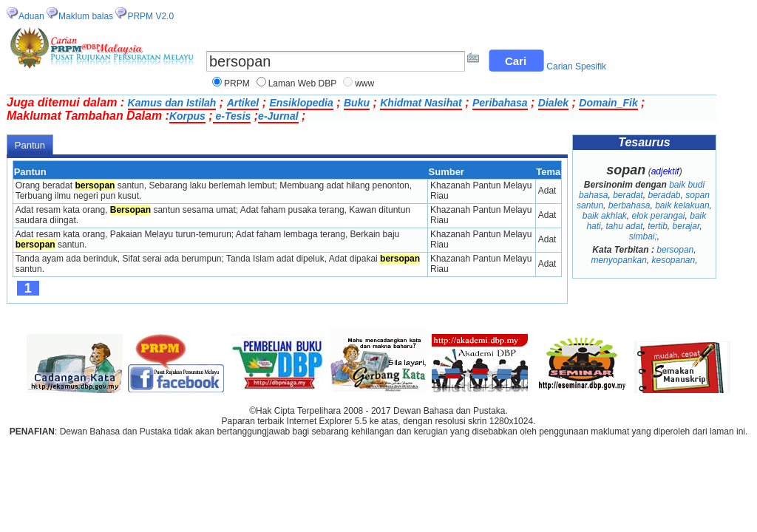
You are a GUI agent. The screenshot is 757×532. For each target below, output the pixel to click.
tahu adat (624, 226)
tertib (658, 226)
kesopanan (674, 260)
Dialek (553, 103)
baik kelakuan (682, 205)
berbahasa (629, 205)
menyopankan (618, 260)
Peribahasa (500, 103)
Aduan (31, 16)
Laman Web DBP (303, 83)
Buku (357, 103)
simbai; (643, 236)
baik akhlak (605, 216)
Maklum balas (86, 16)
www (364, 83)
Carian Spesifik (576, 66)
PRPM (237, 83)
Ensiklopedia (301, 103)
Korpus (187, 116)
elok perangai (658, 216)
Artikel (243, 103)
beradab (665, 195)
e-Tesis (232, 116)
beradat (628, 195)
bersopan (675, 250)
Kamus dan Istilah (172, 103)
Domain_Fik (608, 103)
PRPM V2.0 (150, 16)
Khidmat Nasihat (421, 103)
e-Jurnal (278, 116)
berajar (686, 226)
